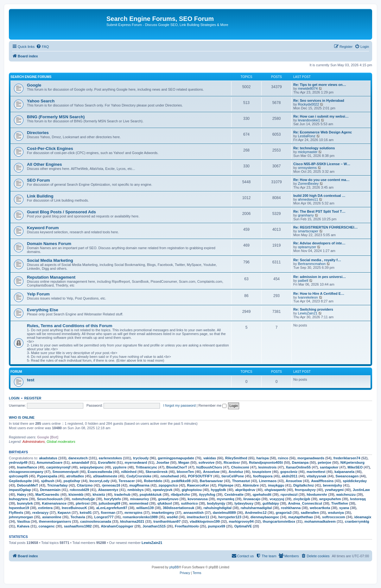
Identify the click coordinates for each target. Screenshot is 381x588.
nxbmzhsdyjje (83, 499)
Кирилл (64, 513)
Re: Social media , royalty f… (317, 260)
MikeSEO (355, 467)
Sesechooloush (50, 499)
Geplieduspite (20, 481)
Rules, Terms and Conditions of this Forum (70, 326)
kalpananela (344, 472)
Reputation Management (51, 277)
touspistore (262, 472)
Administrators (34, 442)
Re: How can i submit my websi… (321, 116)
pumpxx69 (217, 526)
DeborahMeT (28, 485)
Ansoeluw (211, 472)
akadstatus (48, 458)
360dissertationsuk (179, 508)
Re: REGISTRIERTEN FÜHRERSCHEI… (326, 227)
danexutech (78, 458)
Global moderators (61, 442)
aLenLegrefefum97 (112, 508)
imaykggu (276, 485)
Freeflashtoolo (187, 526)
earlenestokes (110, 458)
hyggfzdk (219, 490)
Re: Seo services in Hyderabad (319, 100)
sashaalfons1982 (78, 526)
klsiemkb (76, 494)
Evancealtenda (100, 472)
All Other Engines (44, 164)
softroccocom (334, 517)
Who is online (22, 417)
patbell (303, 281)
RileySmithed (236, 458)
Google (34, 85)
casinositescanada (96, 521)
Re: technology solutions (314, 148)
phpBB (174, 567)
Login (14, 398)
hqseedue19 (19, 508)
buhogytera (18, 499)
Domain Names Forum (49, 244)
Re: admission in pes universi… (320, 277)
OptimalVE (243, 526)
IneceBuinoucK (74, 508)
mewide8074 (308, 88)
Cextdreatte (234, 494)
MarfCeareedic (48, 494)
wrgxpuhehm (330, 499)
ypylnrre (120, 467)
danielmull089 (224, 513)
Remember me (213, 405)
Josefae (163, 462)
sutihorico (189, 503)
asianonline (52, 517)
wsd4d (172, 517)
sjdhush (48, 481)
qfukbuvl (165, 503)
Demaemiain (50, 490)
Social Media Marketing (50, 260)
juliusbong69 (110, 503)
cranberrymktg (357, 521)
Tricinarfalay (57, 485)
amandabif (80, 462)
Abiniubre (251, 485)
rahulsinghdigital (217, 508)
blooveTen (185, 472)
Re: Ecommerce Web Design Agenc (323, 132)
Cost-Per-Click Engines (50, 149)
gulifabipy (271, 503)
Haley (22, 494)
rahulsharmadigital (256, 508)
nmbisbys (135, 490)
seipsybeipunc (92, 467)
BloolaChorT (177, 467)
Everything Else (43, 310)
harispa (262, 458)
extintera (45, 508)
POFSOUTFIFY (200, 476)
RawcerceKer (198, 485)
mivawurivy (140, 499)
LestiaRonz (307, 136)
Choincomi (240, 467)
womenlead (139, 503)
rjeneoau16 (111, 485)
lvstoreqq (358, 499)
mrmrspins (133, 513)
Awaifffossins (322, 481)
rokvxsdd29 (79, 490)
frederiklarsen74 (347, 458)
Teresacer (127, 481)
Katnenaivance (54, 503)
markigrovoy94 (241, 521)
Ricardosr (232, 462)
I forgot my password (180, 405)
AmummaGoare (49, 462)
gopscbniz (289, 472)
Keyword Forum (43, 228)
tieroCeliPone (233, 476)
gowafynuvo (168, 499)
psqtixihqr (72, 481)
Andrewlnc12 (256, 513)
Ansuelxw (294, 481)
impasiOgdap (20, 490)
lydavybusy (244, 503)
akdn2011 (289, 476)
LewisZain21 (308, 313)
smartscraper (308, 231)
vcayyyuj (277, 499)
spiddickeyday (355, 481)
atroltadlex (75, 476)
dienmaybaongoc (265, 517)
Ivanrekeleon (308, 297)
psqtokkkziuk (151, 494)
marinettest (316, 472)
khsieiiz (99, 494)
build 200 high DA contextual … (319, 196)
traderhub (122, 494)
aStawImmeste (105, 476)
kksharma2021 (132, 521)
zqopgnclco (168, 485)
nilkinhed (129, 472)
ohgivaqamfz (275, 490)
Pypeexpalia (47, 476)
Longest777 (104, 517)
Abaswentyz (108, 490)
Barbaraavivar (211, 481)
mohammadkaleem (320, 521)
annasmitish (194, 513)
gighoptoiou (192, 490)
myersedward (136, 462)
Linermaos (268, 481)
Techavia (78, 517)
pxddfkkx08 (181, 481)
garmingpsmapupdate (176, 458)
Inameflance (27, 467)
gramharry (306, 215)
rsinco (283, 458)
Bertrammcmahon (312, 264)
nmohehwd (170, 476)
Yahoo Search (41, 101)
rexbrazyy (40, 513)
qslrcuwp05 (19, 476)
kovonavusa (198, 499)
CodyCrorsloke (139, 476)
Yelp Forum (38, 294)
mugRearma (139, 485)
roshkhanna (291, 508)
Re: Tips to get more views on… (320, 85)
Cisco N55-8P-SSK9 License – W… (322, 164)
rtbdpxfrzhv (180, 494)
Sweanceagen (347, 476)
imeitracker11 (198, 517)
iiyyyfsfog (207, 494)
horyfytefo (112, 499)
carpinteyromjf (58, 467)
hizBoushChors (209, 467)
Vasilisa (23, 521)
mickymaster (308, 152)
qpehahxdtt (262, 494)
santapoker (329, 467)
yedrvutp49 (18, 462)
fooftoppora (263, 476)
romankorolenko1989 (140, 517)
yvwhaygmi (334, 490)
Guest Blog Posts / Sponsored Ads (61, 212)
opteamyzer (307, 247)
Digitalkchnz (304, 485)
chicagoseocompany (26, 472)
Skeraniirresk (157, 472)
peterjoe (324, 462)
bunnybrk (25, 503)
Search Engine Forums (31, 77)
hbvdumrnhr (317, 494)
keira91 (86, 513)
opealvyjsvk (162, 490)
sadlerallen (310, 513)
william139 (145, 508)
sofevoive (207, 462)
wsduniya (336, 513)
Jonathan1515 (154, 526)
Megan (184, 462)
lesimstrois (267, 467)
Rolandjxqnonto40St (266, 462)
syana (344, 508)
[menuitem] (42, 47)
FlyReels (16, 513)
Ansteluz (236, 472)
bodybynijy (216, 503)
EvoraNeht (107, 462)
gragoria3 (284, 513)
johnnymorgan (21, 517)
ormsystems (307, 168)
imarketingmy (163, 513)
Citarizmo (85, 485)
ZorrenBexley (308, 184)
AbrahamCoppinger (117, 526)
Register (33, 398)
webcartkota (320, 508)
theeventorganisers (55, 521)
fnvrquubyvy (305, 490)
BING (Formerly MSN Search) (56, 117)
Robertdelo (153, 481)
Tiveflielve (340, 503)
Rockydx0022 (309, 104)
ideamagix (363, 517)
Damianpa (300, 462)
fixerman (108, 513)
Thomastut (241, 481)
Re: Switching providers (313, 309)
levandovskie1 (309, 120)
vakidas (210, 458)
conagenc (47, 526)
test (31, 380)
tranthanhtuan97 (167, 521)
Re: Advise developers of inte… (319, 243)
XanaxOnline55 (298, 467)
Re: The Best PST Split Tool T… (319, 211)
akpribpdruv (245, 490)
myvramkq (226, 499)
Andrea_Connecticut (305, 503)
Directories (38, 133)
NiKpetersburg (352, 462)
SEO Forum (38, 180)
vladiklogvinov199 (205, 521)
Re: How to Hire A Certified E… (319, 294)
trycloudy (141, 458)
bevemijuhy (333, 485)
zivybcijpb (302, 499)
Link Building (40, 196)
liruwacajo (252, 499)
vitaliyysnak (316, 476)
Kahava (23, 526)
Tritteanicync (146, 467)
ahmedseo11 (308, 199)
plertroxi (83, 503)
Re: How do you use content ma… (321, 180)
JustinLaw (361, 490)
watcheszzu (346, 494)
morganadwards (311, 458)
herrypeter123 (230, 517)
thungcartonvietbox (279, 521)
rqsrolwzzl (289, 494)
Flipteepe (226, 485)
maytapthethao (301, 517)
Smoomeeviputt (66, 472)
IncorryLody (99, 481)
